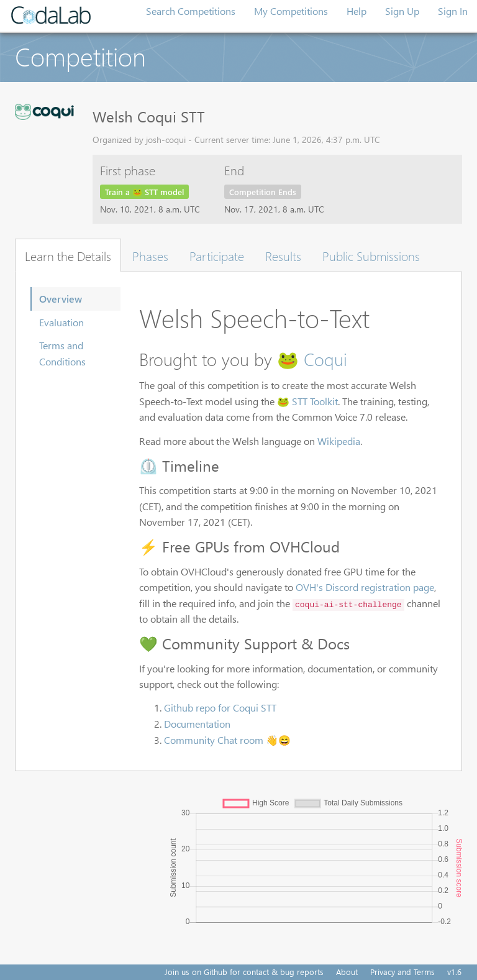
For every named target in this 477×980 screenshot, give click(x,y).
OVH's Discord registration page (365, 587)
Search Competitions (191, 11)
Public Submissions (371, 255)
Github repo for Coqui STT (220, 708)
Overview (61, 299)
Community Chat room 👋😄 (227, 740)
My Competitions (291, 11)
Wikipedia (339, 441)
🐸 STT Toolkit (307, 401)
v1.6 (454, 972)
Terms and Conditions (62, 353)
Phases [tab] (150, 255)
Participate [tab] (217, 255)
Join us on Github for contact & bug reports (244, 972)
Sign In (453, 11)
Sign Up (402, 11)
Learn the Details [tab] (68, 255)
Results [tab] (283, 255)
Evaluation (61, 322)
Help (357, 11)
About (347, 972)
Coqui (325, 359)
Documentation (197, 724)
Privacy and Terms (402, 972)
